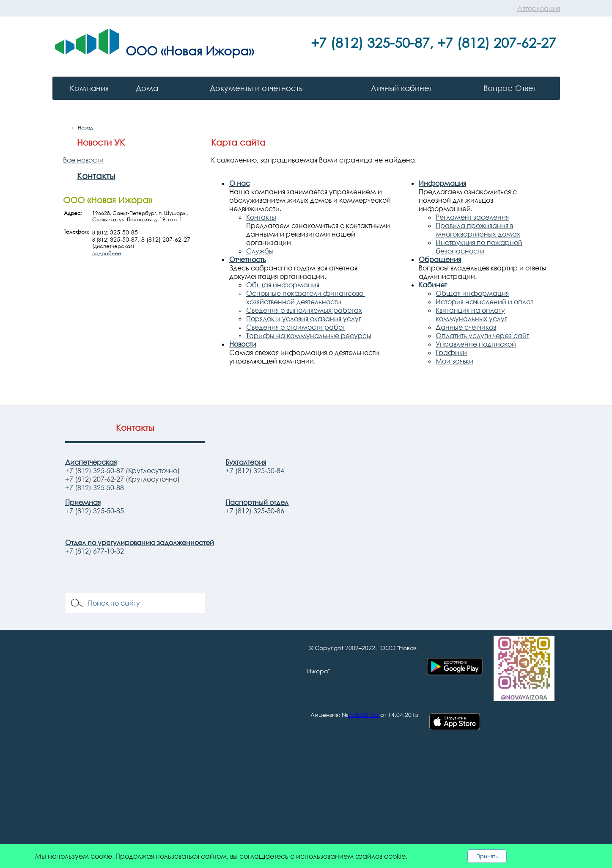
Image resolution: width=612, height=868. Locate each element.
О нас (240, 183)
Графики (451, 353)
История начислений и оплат (484, 302)
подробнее (107, 253)
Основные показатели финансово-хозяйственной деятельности (306, 298)
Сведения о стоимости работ (296, 327)
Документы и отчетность (256, 88)
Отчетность (248, 259)
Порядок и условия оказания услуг (304, 319)
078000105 (363, 715)
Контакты (96, 176)
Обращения (440, 259)
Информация (442, 183)
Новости (243, 344)
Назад (85, 128)
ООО (141, 50)
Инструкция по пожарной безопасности (479, 247)
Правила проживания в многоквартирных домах (478, 230)
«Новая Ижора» (207, 50)
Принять (487, 856)
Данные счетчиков (466, 327)
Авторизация (539, 8)
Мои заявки (454, 361)
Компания (89, 88)
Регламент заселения (472, 217)
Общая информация (283, 285)
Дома (147, 88)
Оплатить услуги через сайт (482, 336)
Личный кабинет (402, 88)
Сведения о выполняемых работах (304, 310)
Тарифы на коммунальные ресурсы (309, 336)
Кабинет (433, 285)
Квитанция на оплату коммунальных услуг (471, 314)
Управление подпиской (476, 344)
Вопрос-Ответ (510, 88)
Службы (260, 251)
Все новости (83, 160)
